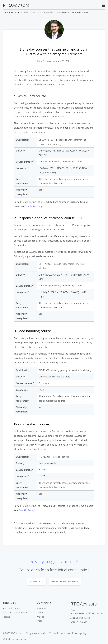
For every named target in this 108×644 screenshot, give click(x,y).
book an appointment (65, 581)
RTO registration (11, 608)
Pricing (6, 617)
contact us (37, 581)
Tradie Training (34, 206)
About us (41, 608)
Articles (14, 12)
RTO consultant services (15, 613)
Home (5, 12)
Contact (41, 613)
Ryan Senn (43, 61)
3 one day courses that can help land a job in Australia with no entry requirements (54, 12)
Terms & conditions (60, 633)
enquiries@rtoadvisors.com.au (87, 613)
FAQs (39, 621)
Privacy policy (79, 633)
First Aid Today (27, 510)
